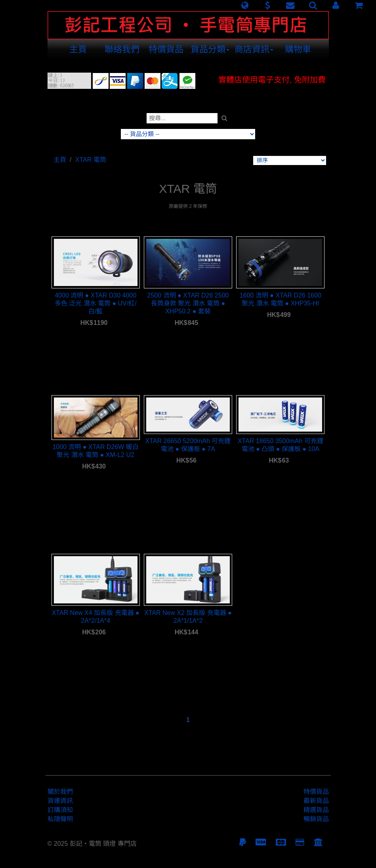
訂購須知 (60, 810)
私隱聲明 (60, 819)
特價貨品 (166, 49)
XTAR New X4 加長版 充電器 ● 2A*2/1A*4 (96, 617)
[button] (245, 6)
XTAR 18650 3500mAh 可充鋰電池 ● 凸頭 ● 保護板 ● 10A (281, 445)
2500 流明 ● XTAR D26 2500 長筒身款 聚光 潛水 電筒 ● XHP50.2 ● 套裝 (188, 303)
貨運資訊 (60, 801)
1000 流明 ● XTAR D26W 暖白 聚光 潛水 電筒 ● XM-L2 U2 (95, 451)
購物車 (298, 49)
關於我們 (60, 792)
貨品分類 (210, 49)
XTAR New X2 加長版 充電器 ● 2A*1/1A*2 (188, 617)
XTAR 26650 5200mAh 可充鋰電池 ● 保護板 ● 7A (188, 445)
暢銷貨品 (316, 819)
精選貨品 (316, 810)
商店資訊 (254, 49)
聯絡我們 (122, 49)
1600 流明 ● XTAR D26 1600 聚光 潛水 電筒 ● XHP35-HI (281, 299)
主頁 (78, 49)
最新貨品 (316, 801)
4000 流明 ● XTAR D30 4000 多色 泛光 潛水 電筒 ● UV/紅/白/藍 (96, 303)
